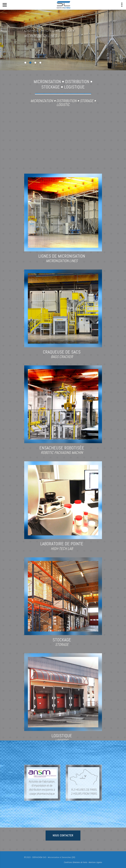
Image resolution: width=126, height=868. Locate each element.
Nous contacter (63, 835)
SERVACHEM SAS (39, 857)
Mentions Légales (95, 862)
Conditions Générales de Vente (75, 862)
